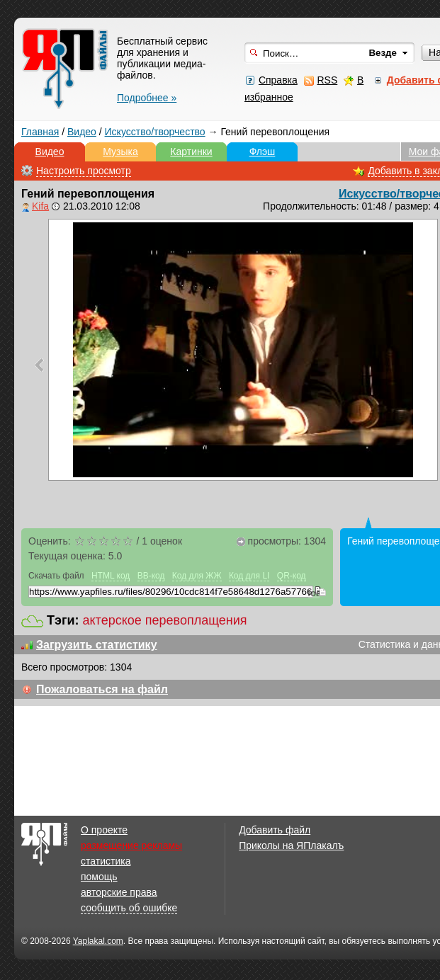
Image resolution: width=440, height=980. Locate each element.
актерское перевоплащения (165, 620)
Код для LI (249, 576)
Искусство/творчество (155, 132)
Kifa (40, 206)
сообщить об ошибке (129, 908)
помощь (99, 877)
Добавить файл (275, 830)
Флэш (263, 152)
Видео (82, 132)
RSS (327, 80)
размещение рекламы (131, 845)
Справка (278, 80)
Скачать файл (56, 576)
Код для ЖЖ (197, 576)
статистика (106, 861)
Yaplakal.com (98, 941)
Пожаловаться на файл (102, 689)
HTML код (111, 576)
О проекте (104, 830)
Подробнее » (147, 98)
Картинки (191, 152)
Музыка (120, 152)
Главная (40, 132)
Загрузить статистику (97, 645)
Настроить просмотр (84, 171)
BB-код (151, 576)
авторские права (119, 892)
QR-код (292, 576)
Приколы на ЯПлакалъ (291, 845)
